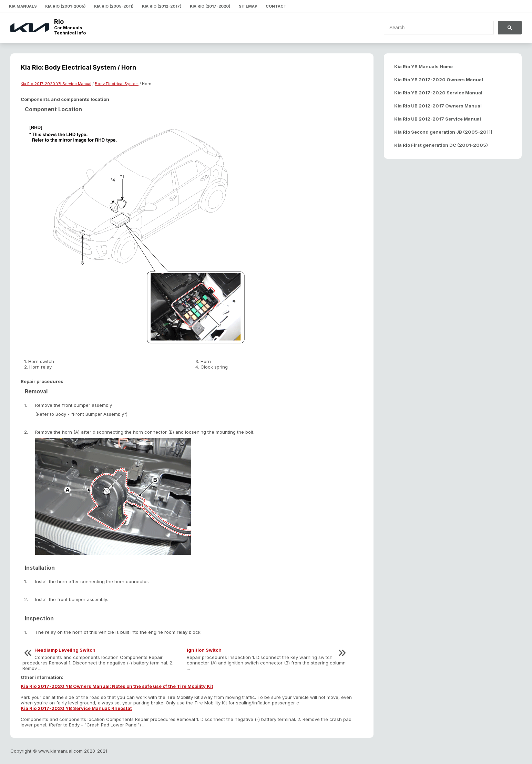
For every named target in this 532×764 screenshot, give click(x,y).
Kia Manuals (23, 6)
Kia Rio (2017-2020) (210, 6)
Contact (276, 6)
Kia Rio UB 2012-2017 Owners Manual (438, 106)
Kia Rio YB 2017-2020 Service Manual (438, 93)
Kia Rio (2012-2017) (162, 6)
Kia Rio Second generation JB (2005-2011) (443, 132)
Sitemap (248, 6)
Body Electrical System (117, 84)
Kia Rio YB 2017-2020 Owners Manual (439, 80)
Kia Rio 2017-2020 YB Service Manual (56, 84)
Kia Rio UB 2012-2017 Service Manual (438, 119)
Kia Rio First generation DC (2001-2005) (441, 145)
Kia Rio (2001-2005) (65, 6)
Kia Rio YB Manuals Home (423, 66)
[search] (435, 28)
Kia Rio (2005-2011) (114, 6)
